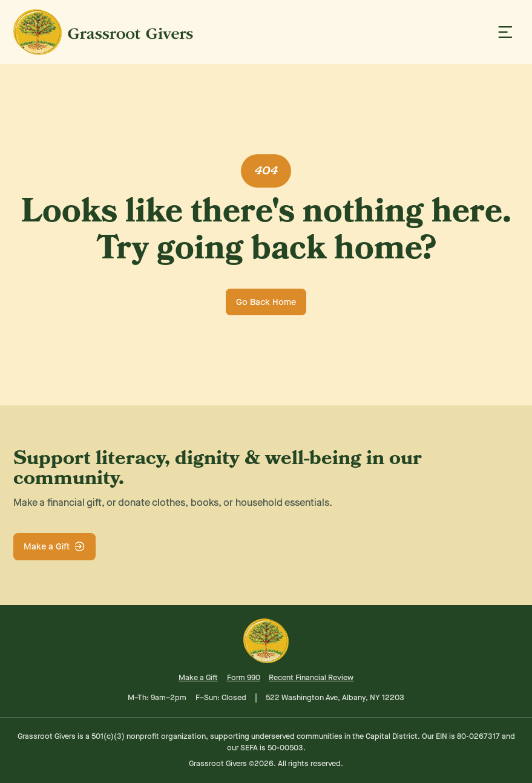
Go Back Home (266, 302)
